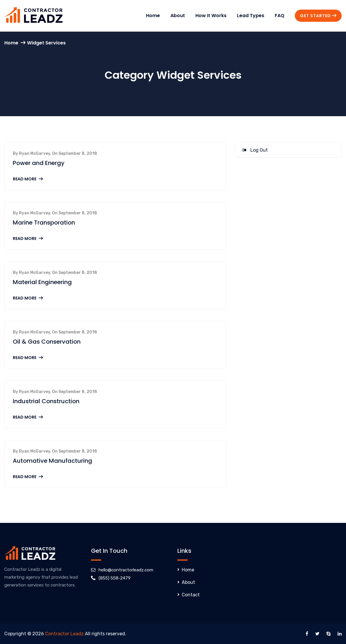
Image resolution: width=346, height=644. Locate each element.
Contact (191, 595)
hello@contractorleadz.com (126, 570)
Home (153, 16)
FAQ (280, 16)
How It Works (211, 16)
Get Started (318, 16)
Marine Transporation (44, 223)
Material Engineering (42, 282)
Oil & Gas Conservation (47, 342)
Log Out (255, 150)
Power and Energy (39, 163)
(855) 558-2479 (115, 578)
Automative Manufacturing (52, 461)
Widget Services (46, 43)
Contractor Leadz (64, 634)
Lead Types (251, 16)
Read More (28, 179)
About (178, 16)
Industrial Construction (46, 401)
